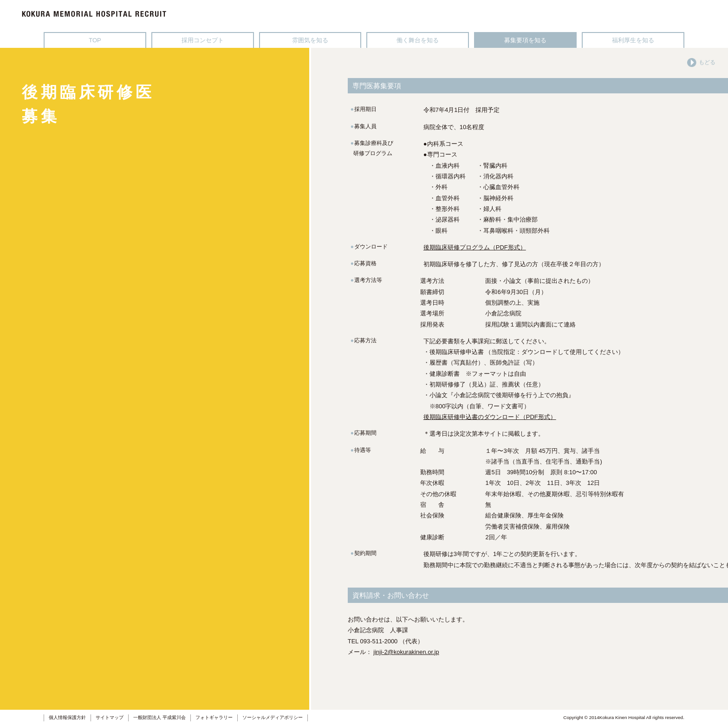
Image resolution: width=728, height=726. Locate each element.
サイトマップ (110, 717)
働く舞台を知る (418, 40)
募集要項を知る (525, 40)
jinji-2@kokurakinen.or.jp (406, 652)
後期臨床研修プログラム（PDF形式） (475, 247)
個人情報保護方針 (67, 717)
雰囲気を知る (310, 40)
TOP (95, 40)
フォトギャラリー (214, 717)
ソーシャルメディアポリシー (273, 717)
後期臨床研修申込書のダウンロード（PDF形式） (490, 417)
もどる (701, 62)
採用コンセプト (203, 40)
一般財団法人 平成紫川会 (159, 717)
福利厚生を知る (633, 40)
